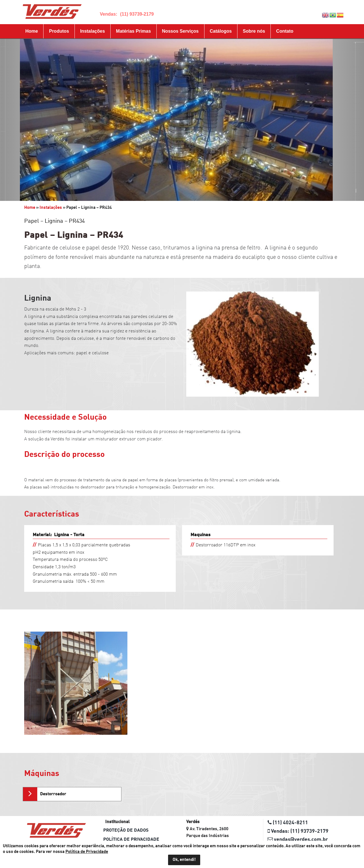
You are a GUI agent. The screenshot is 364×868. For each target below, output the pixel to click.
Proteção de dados (126, 830)
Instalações (93, 31)
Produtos (59, 31)
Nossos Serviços (180, 31)
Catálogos (221, 31)
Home (32, 31)
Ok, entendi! (184, 860)
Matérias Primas (134, 31)
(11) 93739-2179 (137, 14)
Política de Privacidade (131, 840)
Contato (285, 31)
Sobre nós (254, 31)
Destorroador (53, 794)
